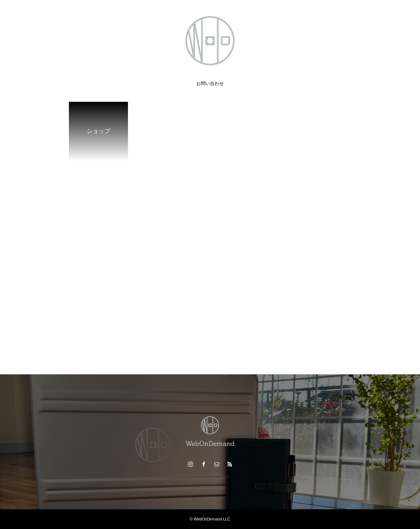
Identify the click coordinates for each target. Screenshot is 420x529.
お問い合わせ (210, 83)
